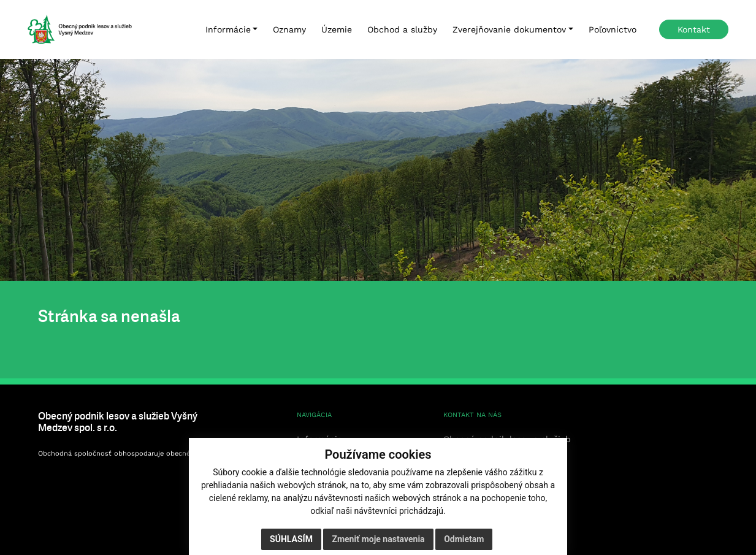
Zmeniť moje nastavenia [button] (378, 539)
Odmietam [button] (464, 539)
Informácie (228, 29)
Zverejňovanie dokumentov (509, 29)
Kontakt (694, 29)
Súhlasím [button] (291, 539)
